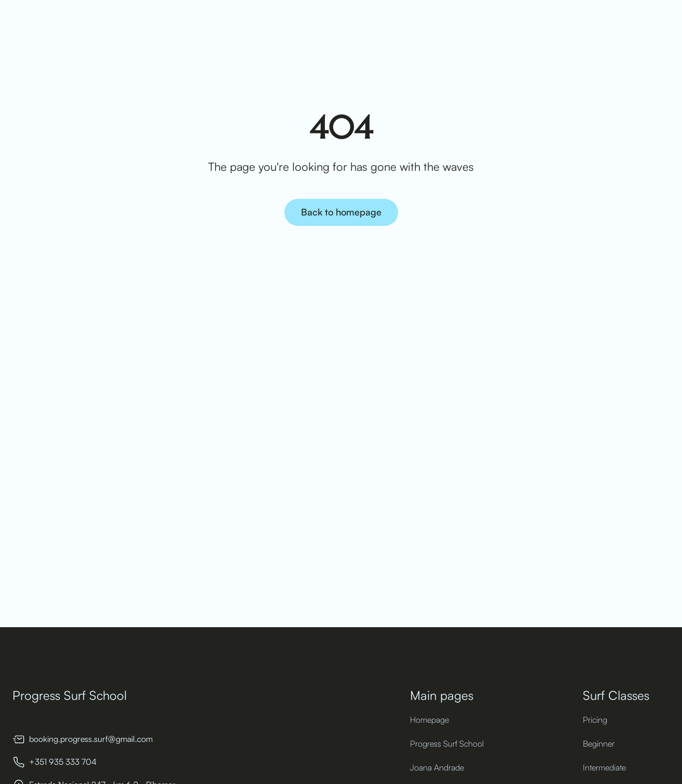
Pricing (595, 720)
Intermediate (604, 767)
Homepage (429, 720)
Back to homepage (341, 212)
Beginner (599, 744)
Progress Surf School (447, 744)
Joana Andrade (437, 767)
